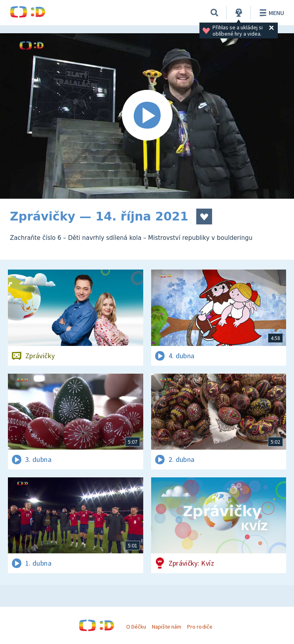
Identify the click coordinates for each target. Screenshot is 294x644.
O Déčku (136, 627)
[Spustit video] (147, 116)
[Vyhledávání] (214, 13)
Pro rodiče (200, 627)
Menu (270, 13)
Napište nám (167, 627)
